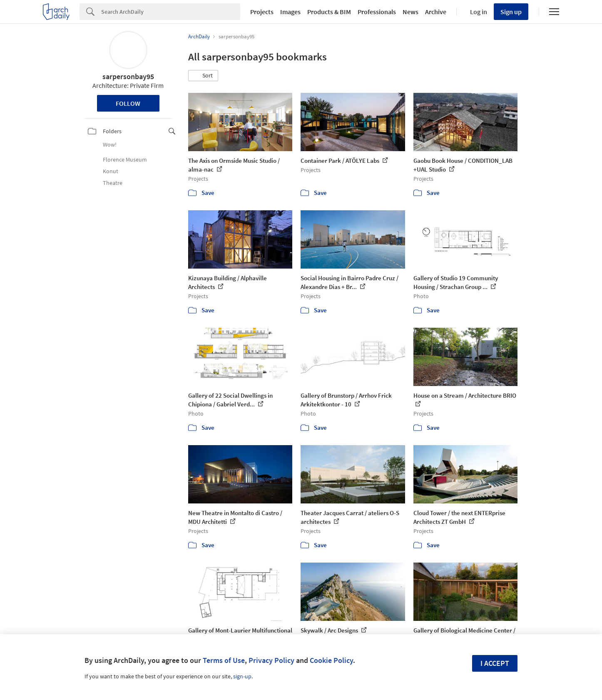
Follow (128, 103)
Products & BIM (329, 12)
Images (290, 12)
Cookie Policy (331, 660)
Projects (262, 12)
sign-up (242, 676)
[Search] (171, 12)
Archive (436, 12)
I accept (495, 663)
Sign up (511, 12)
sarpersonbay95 (128, 76)
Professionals (377, 12)
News (410, 12)
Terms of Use (224, 660)
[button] (203, 76)
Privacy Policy (271, 660)
